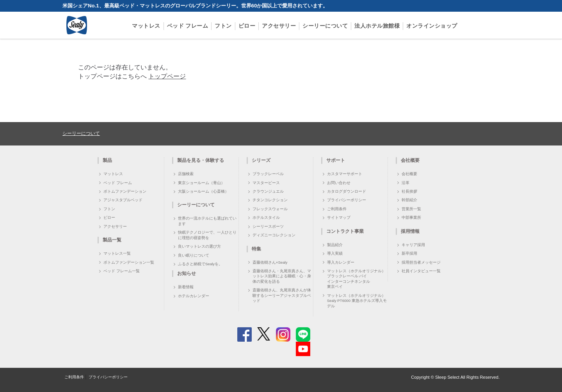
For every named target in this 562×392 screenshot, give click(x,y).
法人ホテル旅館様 (377, 26)
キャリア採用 (413, 245)
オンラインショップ (432, 26)
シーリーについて (325, 26)
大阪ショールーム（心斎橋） (203, 191)
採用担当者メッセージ (421, 262)
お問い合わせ (339, 183)
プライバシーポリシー (347, 200)
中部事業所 (411, 217)
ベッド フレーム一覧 (122, 271)
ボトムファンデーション (125, 191)
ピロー (247, 26)
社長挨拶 (409, 191)
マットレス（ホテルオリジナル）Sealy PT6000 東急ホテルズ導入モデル (357, 301)
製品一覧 (112, 240)
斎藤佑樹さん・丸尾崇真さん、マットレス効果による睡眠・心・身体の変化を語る (282, 276)
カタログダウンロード (347, 191)
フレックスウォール (270, 209)
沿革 (405, 183)
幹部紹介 (409, 200)
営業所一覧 (411, 209)
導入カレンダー (341, 262)
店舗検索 (186, 174)
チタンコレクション (270, 200)
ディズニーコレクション (274, 235)
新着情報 (186, 287)
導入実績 (335, 253)
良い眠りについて (194, 255)
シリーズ (261, 160)
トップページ (167, 76)
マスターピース (266, 183)
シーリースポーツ (268, 226)
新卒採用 (409, 253)
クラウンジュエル (268, 191)
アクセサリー (279, 26)
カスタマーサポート (345, 174)
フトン (223, 26)
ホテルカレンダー (194, 296)
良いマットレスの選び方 (199, 246)
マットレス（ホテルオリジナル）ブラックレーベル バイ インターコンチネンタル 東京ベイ (356, 279)
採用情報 (410, 231)
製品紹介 (335, 245)
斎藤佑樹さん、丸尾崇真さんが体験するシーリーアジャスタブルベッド (282, 295)
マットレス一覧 (117, 253)
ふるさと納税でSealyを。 (200, 264)
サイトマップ (339, 217)
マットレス (146, 26)
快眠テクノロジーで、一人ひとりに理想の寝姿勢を (207, 235)
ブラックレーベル (268, 174)
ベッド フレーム (188, 26)
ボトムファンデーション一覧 (129, 262)
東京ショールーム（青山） (201, 183)
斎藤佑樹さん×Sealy (270, 262)
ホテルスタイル (266, 217)
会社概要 (409, 174)
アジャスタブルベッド (123, 200)
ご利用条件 (337, 209)
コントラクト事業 (345, 231)
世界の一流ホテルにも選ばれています (207, 221)
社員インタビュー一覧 (421, 271)
